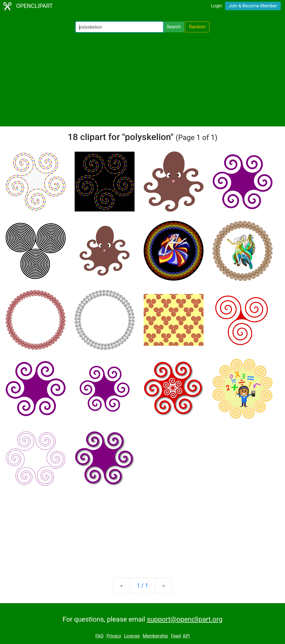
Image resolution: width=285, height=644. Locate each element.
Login (216, 6)
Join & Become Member (253, 6)
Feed (176, 636)
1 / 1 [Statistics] (143, 586)
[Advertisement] (142, 79)
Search (174, 27)
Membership (155, 636)
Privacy (114, 636)
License (132, 636)
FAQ (99, 636)
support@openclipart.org (185, 619)
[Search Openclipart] (119, 27)
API (186, 636)
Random (197, 27)
